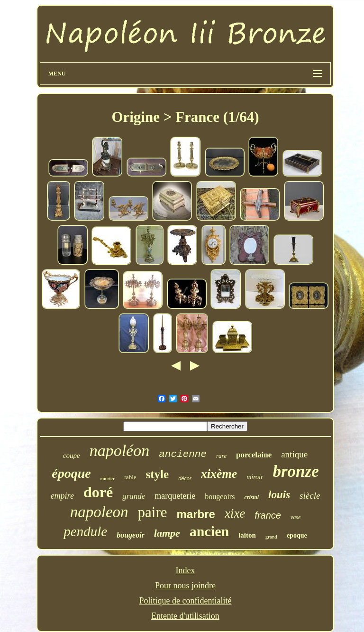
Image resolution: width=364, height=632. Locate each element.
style (158, 474)
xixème (219, 474)
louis (279, 495)
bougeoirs (220, 497)
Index (186, 570)
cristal (251, 497)
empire (62, 496)
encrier (108, 479)
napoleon (99, 512)
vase (296, 517)
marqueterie (175, 496)
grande (134, 496)
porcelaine (254, 455)
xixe (235, 513)
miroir (255, 477)
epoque (297, 535)
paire (153, 512)
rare (221, 456)
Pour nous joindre (185, 586)
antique (294, 454)
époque (71, 473)
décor (185, 478)
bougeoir (131, 535)
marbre (196, 514)
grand (271, 537)
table (130, 477)
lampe (167, 533)
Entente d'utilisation (185, 616)
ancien (209, 531)
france (268, 515)
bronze (296, 471)
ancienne (183, 454)
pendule (85, 531)
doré (98, 492)
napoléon (120, 451)
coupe (72, 455)
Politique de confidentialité (186, 601)
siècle (310, 496)
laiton (247, 535)
